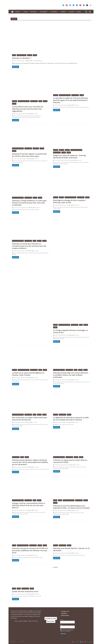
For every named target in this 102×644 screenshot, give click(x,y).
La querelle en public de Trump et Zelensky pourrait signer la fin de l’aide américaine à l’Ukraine (70, 100)
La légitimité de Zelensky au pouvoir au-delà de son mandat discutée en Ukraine (71, 419)
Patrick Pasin (23, 594)
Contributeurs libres (21, 55)
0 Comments (34, 61)
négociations (26, 116)
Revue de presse (34, 101)
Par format (54, 12)
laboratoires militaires (22, 596)
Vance (80, 107)
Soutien (79, 12)
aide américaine (16, 424)
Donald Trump (16, 116)
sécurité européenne (65, 467)
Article (14, 55)
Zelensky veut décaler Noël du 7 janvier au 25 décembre (71, 549)
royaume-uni (38, 161)
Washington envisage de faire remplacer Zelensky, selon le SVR (69, 201)
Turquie (40, 512)
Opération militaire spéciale (35, 116)
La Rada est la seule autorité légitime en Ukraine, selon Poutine (28, 374)
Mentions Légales (23, 621)
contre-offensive (58, 382)
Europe (60, 500)
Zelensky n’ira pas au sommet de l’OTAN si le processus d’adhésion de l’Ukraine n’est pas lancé (30, 550)
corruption (15, 596)
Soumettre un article (51, 618)
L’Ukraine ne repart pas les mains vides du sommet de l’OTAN (70, 461)
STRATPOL (22, 61)
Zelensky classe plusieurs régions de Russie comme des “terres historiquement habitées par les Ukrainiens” (30, 462)
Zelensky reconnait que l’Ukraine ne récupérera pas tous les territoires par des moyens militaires (29, 246)
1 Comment (36, 159)
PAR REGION (33, 12)
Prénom (62, 620)
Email (61, 625)
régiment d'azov (32, 512)
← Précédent (55, 567)
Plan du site (35, 621)
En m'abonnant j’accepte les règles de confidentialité (67, 630)
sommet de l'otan (82, 467)
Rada (30, 380)
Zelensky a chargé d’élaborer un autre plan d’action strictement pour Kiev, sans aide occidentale (29, 203)
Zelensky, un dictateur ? (22, 58)
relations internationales (17, 117)
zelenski (41, 61)
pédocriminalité (30, 596)
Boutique (72, 12)
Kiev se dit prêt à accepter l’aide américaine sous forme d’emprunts (30, 419)
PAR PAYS (26, 12)
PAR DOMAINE (43, 12)
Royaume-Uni (36, 148)
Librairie (63, 12)
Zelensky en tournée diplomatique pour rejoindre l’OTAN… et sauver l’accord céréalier (71, 507)
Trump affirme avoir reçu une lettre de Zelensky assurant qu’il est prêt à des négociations (28, 109)
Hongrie (55, 325)
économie (56, 162)
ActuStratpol (22, 114)
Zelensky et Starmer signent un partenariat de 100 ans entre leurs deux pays (29, 155)
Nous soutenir (51, 621)
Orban (71, 337)
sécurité (27, 117)
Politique (30, 55)
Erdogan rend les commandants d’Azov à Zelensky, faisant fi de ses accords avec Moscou (29, 505)
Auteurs (17, 12)
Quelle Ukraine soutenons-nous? (25, 591)
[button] (20, 12)
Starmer (46, 161)
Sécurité (45, 101)
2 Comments (76, 105)
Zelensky (38, 117)
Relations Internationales (24, 101)
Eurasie (55, 500)
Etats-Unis (15, 101)
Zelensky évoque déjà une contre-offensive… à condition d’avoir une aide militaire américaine (71, 375)
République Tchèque (65, 513)
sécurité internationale (74, 467)
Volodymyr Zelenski (66, 424)
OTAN (55, 467)
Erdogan (15, 512)
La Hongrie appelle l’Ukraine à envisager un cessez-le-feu (71, 331)
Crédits (30, 621)
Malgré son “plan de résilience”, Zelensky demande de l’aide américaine (70, 156)
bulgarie (56, 513)
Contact (16, 621)
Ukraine (35, 55)
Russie (40, 101)
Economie (56, 150)
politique (77, 162)
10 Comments (36, 594)
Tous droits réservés (29, 641)
